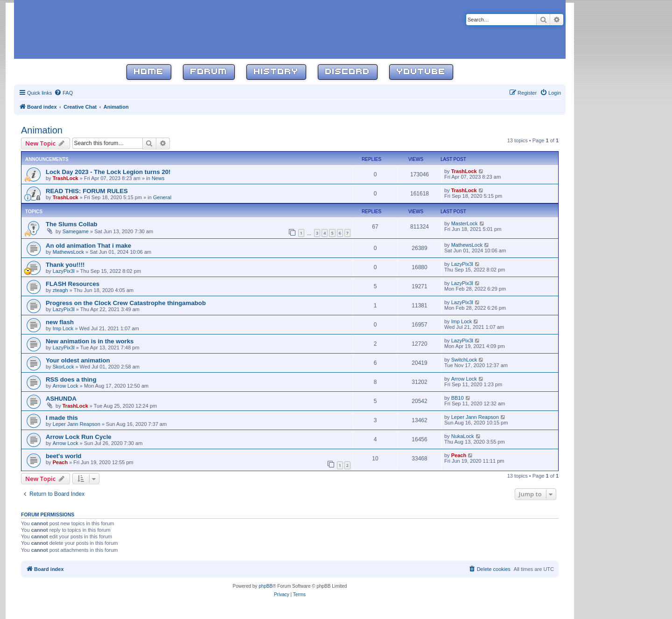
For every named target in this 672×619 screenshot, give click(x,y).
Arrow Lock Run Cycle (79, 437)
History (276, 72)
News (158, 178)
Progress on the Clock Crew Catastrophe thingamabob (126, 303)
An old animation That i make (88, 246)
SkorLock (63, 367)
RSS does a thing (71, 379)
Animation (42, 130)
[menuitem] (63, 93)
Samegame (76, 231)
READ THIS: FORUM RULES (87, 191)
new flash (60, 322)
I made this (62, 418)
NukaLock (463, 436)
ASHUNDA (61, 399)
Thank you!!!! (65, 265)
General (162, 197)
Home (149, 72)
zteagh (60, 290)
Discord (348, 72)
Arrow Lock (66, 386)
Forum (209, 72)
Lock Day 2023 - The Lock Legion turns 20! (108, 172)
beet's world (63, 456)
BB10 (458, 398)
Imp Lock (63, 328)
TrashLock (66, 178)
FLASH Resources (73, 284)
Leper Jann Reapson (77, 424)
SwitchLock (464, 360)
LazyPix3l (64, 271)
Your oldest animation (78, 360)
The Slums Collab (72, 224)
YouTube (421, 72)
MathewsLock (68, 252)
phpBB (266, 586)
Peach (60, 462)
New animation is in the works (90, 341)
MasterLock (465, 223)
